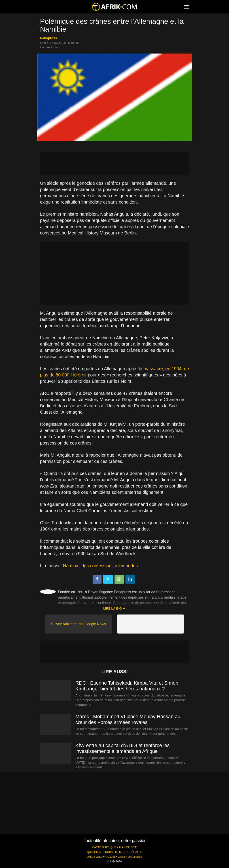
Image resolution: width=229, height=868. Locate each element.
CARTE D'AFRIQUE (104, 847)
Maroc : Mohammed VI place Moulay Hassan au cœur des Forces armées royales (128, 719)
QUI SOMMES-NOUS (100, 852)
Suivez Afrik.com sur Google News (78, 624)
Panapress (49, 38)
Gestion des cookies (130, 857)
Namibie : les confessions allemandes (100, 566)
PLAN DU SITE (128, 847)
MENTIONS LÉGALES (129, 852)
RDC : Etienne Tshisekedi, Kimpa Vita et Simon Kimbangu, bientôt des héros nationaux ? (127, 686)
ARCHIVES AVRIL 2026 (101, 857)
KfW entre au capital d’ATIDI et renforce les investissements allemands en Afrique (122, 748)
